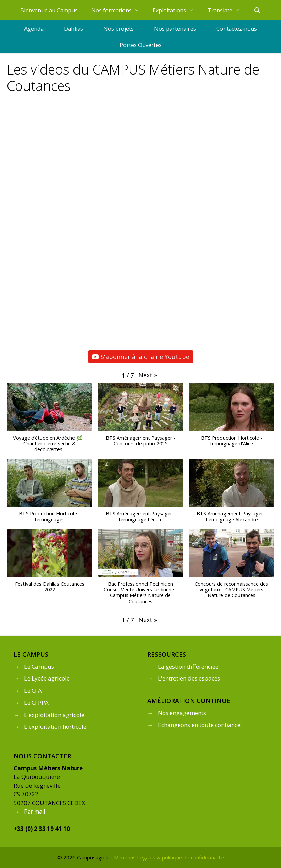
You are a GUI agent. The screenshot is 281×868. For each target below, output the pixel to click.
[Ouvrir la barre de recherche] (257, 10)
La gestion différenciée (188, 666)
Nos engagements (182, 713)
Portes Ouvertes (141, 45)
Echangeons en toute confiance (199, 725)
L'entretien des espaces (189, 678)
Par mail (35, 812)
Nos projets (119, 29)
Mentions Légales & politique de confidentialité (169, 857)
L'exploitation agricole (54, 715)
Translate (227, 10)
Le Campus (39, 666)
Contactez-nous (237, 29)
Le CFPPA (36, 702)
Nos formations (119, 10)
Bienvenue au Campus (49, 10)
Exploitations (177, 10)
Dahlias (73, 29)
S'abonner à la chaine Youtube (141, 357)
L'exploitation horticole (55, 727)
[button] (148, 375)
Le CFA (33, 691)
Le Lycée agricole (47, 678)
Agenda (34, 29)
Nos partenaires (175, 29)
